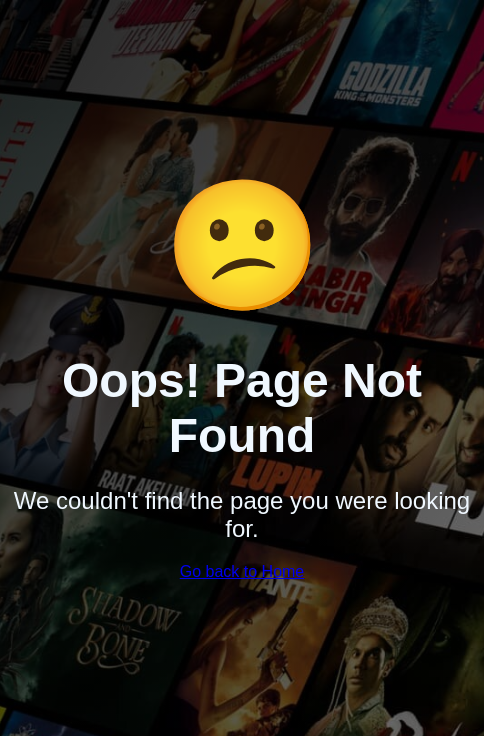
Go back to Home (242, 571)
